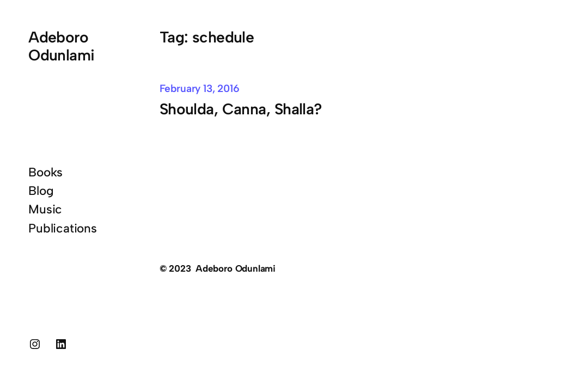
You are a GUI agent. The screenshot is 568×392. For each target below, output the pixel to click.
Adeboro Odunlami (61, 46)
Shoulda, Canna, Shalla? (241, 109)
